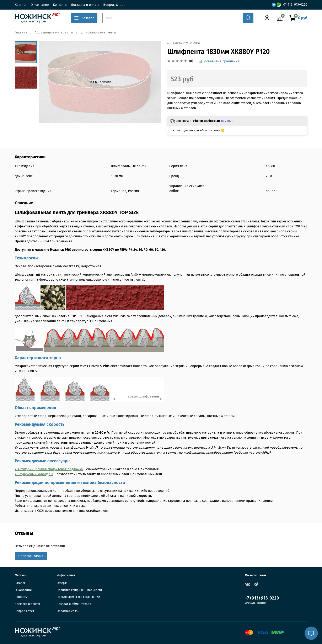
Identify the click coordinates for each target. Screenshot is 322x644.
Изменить (228, 121)
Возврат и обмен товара (74, 604)
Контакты (60, 5)
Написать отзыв (31, 556)
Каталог (21, 5)
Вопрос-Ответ (114, 5)
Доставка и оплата (85, 5)
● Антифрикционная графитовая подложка (49, 469)
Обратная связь (68, 611)
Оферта (62, 583)
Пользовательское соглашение (78, 597)
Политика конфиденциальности (79, 590)
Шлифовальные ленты (98, 32)
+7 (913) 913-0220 (295, 4)
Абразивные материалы (54, 32)
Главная (21, 32)
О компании (40, 5)
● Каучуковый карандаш (34, 474)
